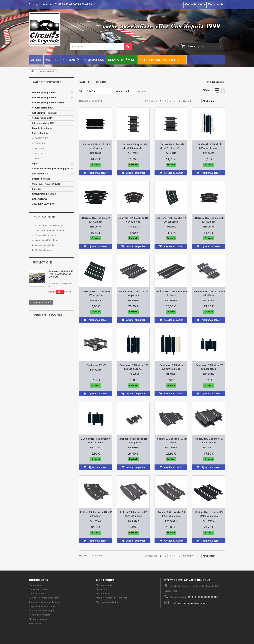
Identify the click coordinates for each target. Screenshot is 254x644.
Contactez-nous (195, 4)
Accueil (36, 60)
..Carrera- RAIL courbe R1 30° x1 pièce (96, 220)
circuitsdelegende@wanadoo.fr (192, 603)
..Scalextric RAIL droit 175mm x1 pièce (171, 367)
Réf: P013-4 (133, 448)
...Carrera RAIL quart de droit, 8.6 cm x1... (133, 146)
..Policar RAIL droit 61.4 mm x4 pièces (209, 293)
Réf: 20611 (171, 153)
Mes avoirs (101, 589)
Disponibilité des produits (47, 235)
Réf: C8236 (209, 374)
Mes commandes (104, 585)
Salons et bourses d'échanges (49, 225)
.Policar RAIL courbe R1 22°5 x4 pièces (133, 441)
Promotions (42, 262)
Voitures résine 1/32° (43, 108)
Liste (223, 91)
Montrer (119, 91)
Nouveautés (71, 60)
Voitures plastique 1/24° (44, 98)
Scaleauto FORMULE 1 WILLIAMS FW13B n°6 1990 (61, 274)
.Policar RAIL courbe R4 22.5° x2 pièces (171, 514)
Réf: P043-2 (209, 448)
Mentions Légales (43, 250)
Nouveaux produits (39, 589)
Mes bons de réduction (107, 602)
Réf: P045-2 (171, 521)
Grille (217, 91)
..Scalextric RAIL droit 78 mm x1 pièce (209, 367)
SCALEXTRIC (41, 138)
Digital (35, 164)
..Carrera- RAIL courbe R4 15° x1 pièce (96, 293)
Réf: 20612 (133, 153)
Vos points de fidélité (45, 245)
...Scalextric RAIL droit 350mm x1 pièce (209, 146)
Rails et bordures (41, 133)
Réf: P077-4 (209, 521)
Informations (94, 60)
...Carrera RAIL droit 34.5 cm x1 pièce (96, 146)
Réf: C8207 (171, 374)
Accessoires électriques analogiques (51, 169)
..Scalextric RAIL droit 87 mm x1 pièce (96, 441)
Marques (52, 60)
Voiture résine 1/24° (42, 118)
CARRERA (40, 143)
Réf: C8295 (96, 370)
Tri (81, 91)
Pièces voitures (40, 174)
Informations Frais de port (47, 240)
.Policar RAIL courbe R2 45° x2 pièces (96, 514)
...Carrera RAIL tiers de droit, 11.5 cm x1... (171, 146)
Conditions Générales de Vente (49, 230)
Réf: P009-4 (171, 448)
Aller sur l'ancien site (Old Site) (162, 60)
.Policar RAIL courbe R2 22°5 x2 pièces (209, 441)
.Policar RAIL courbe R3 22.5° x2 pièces (133, 514)
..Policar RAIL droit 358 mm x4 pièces (171, 293)
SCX (37, 159)
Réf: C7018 (133, 374)
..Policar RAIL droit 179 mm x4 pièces (133, 293)
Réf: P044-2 (133, 521)
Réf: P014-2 (96, 521)
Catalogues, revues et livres (46, 184)
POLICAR (39, 148)
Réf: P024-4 (209, 300)
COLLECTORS (39, 199)
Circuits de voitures (42, 128)
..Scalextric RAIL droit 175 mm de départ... (133, 367)
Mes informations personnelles (111, 598)
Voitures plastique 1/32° (44, 93)
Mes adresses (103, 594)
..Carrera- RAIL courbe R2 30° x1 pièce (171, 220)
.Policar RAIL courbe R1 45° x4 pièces (171, 441)
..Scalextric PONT (96, 365)
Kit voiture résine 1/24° (44, 123)
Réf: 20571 (133, 227)
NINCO (38, 153)
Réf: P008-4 (171, 300)
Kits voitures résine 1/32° (45, 113)
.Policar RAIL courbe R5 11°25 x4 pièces (209, 514)
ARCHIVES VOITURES (43, 204)
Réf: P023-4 (133, 300)
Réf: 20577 (96, 227)
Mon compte (216, 4)
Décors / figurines (41, 179)
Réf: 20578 (96, 300)
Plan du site (35, 623)
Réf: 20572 (171, 227)
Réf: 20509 (96, 153)
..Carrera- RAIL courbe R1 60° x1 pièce (133, 220)
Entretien (37, 189)
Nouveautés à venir (122, 60)
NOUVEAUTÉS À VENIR (44, 194)
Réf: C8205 (209, 153)
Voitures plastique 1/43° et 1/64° (48, 103)
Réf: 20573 (209, 227)
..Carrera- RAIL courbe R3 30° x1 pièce (209, 220)
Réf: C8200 (96, 448)
